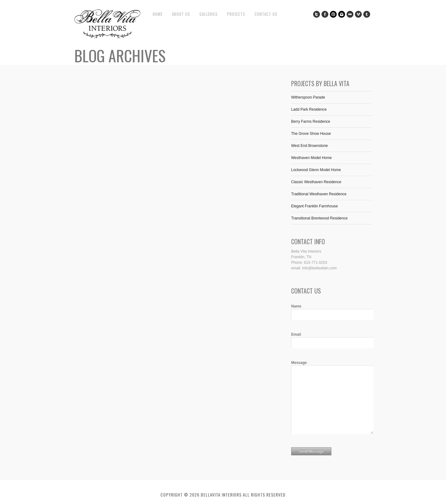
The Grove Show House (311, 134)
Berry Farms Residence (311, 122)
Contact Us (266, 14)
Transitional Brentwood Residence (319, 218)
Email (296, 334)
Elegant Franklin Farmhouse (315, 206)
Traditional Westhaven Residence (319, 194)
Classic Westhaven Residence (316, 182)
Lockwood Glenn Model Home (316, 170)
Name (296, 306)
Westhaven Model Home (311, 158)
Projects (236, 14)
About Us (181, 14)
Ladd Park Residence (309, 109)
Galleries (209, 14)
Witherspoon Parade (308, 97)
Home (158, 14)
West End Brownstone (310, 146)
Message (299, 363)
